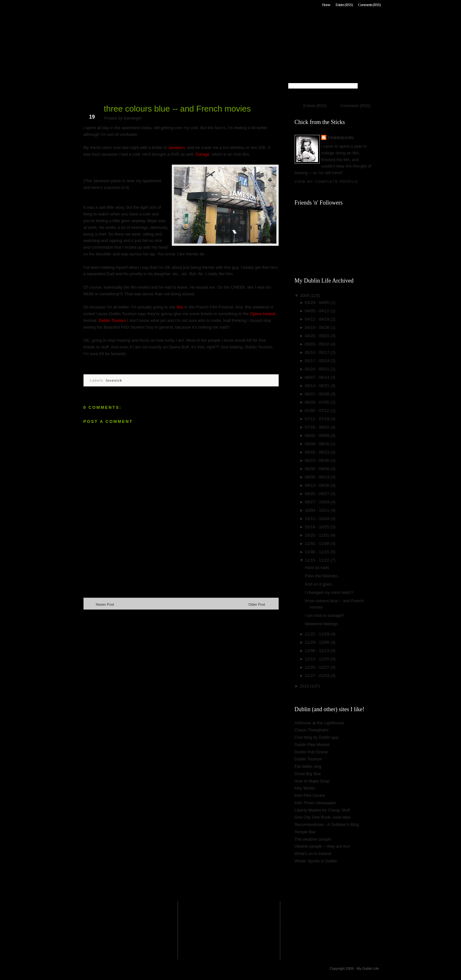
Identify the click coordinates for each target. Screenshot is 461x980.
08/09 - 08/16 (318, 444)
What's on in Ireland (313, 854)
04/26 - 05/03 (318, 336)
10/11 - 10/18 (318, 519)
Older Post (257, 604)
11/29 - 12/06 (318, 642)
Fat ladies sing (308, 766)
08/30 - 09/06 (318, 469)
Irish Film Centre (310, 795)
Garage (202, 154)
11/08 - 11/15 (318, 552)
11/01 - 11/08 (318, 544)
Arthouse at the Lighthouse (319, 723)
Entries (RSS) (344, 5)
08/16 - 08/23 (318, 452)
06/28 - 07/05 (318, 402)
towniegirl (341, 138)
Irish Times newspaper (315, 803)
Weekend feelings (321, 624)
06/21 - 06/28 (318, 394)
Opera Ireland (263, 314)
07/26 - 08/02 (318, 427)
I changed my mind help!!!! (329, 592)
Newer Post (105, 604)
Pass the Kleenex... (323, 576)
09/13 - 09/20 (318, 485)
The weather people (313, 839)
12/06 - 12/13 (318, 651)
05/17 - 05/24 (318, 361)
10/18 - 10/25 (318, 527)
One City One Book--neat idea (322, 817)
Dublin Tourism (112, 320)
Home (326, 5)
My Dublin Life (165, 22)
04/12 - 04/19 (318, 319)
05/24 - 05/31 (318, 369)
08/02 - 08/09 (318, 436)
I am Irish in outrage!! (324, 615)
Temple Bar (305, 832)
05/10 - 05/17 (318, 352)
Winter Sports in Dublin (316, 861)
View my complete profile (326, 181)
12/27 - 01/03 (318, 676)
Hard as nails (317, 568)
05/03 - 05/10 (318, 344)
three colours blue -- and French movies (178, 109)
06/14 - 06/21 (318, 386)
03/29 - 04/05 (318, 303)
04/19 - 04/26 (318, 327)
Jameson (176, 148)
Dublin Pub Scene (311, 752)
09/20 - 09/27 (318, 494)
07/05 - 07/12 (318, 411)
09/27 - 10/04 (318, 502)
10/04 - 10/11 (318, 510)
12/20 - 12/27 (318, 667)
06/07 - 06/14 (318, 377)
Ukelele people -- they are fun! (322, 846)
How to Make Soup (312, 781)
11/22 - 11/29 (318, 634)
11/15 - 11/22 (318, 560)
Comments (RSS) (369, 5)
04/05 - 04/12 (318, 311)
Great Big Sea (308, 774)
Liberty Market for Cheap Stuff (322, 810)
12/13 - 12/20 (318, 659)
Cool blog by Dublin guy (317, 737)
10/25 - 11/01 (318, 535)
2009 (305, 296)
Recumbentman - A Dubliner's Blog (327, 824)
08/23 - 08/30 (318, 460)
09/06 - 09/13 (318, 477)
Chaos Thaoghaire (312, 730)
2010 (305, 686)
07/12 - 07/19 (318, 419)
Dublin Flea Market (312, 745)
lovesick (114, 380)
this (180, 307)
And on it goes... (320, 584)
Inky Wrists (305, 788)
